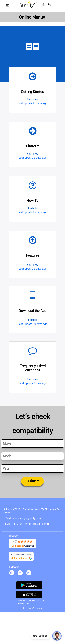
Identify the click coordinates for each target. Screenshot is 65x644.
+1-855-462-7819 (19, 524)
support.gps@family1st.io (28, 518)
